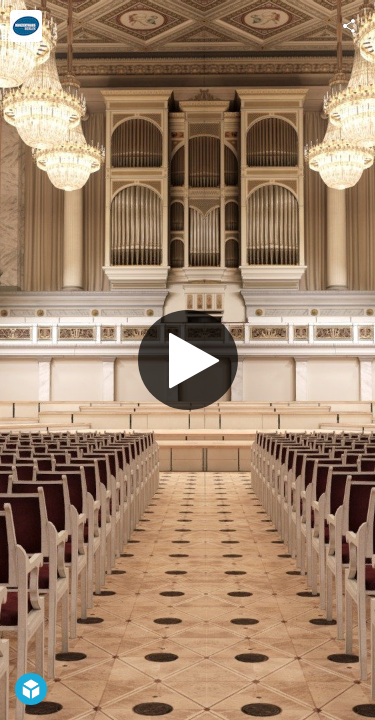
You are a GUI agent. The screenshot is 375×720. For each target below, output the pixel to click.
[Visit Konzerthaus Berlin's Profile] (26, 26)
